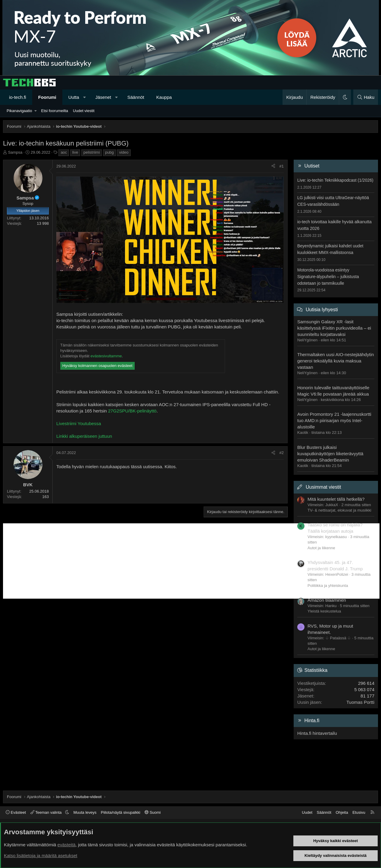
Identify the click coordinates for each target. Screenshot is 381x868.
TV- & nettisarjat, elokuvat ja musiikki (339, 510)
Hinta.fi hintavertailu (317, 733)
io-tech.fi (18, 97)
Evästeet (16, 812)
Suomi (153, 812)
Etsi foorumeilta (55, 111)
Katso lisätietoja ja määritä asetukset (41, 855)
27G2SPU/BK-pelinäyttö (132, 411)
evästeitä (67, 845)
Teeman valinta (47, 812)
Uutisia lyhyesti (322, 310)
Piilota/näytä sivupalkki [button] (121, 812)
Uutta (74, 97)
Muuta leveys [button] (85, 812)
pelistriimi (92, 152)
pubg (109, 152)
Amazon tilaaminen (327, 600)
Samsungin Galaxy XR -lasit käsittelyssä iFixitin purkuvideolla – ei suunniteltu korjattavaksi (334, 328)
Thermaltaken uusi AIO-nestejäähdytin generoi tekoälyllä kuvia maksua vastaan (336, 361)
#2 (282, 453)
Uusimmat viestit (323, 487)
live (75, 152)
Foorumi (47, 97)
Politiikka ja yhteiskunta (328, 586)
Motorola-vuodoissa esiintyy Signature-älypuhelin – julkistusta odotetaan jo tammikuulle (328, 276)
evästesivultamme (106, 356)
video (124, 152)
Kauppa (164, 97)
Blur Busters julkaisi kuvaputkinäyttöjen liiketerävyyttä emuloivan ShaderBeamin (330, 454)
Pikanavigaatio (19, 111)
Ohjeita (342, 812)
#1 (282, 166)
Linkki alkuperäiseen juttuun (84, 436)
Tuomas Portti (360, 702)
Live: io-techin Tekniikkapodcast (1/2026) (335, 180)
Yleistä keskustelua (324, 611)
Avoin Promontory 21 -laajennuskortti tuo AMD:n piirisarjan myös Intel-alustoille (334, 420)
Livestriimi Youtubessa (79, 423)
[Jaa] (273, 166)
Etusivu (359, 812)
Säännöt (136, 97)
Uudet (307, 812)
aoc (64, 152)
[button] (84, 97)
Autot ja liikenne (321, 548)
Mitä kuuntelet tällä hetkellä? (336, 499)
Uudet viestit (84, 111)
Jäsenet (103, 97)
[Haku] (366, 97)
